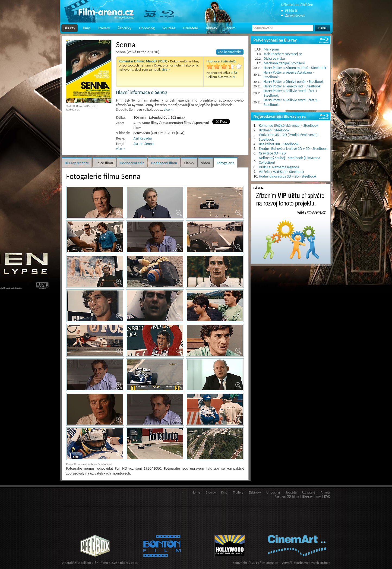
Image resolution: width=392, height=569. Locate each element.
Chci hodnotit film (230, 52)
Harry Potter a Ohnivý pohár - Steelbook (294, 82)
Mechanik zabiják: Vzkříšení (284, 63)
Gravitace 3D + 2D (272, 153)
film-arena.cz (269, 563)
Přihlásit (291, 11)
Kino (86, 28)
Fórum (230, 28)
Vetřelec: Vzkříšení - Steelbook (282, 172)
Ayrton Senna (144, 144)
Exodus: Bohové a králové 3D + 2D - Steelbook (293, 149)
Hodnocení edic (132, 163)
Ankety (211, 28)
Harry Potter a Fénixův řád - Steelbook (292, 86)
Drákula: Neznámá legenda (279, 167)
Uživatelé (191, 28)
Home (196, 492)
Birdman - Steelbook (274, 130)
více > (166, 69)
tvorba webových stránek (312, 563)
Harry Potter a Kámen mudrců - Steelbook (295, 68)
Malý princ (272, 49)
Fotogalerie (225, 163)
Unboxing (147, 28)
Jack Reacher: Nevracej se (283, 54)
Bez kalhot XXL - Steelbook (279, 144)
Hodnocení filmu (164, 163)
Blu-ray (70, 28)
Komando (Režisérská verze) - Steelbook (289, 126)
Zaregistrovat (295, 15)
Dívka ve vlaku (274, 59)
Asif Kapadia (143, 138)
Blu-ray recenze (77, 163)
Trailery (104, 28)
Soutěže (169, 28)
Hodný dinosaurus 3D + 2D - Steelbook (288, 176)
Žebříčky (124, 28)
